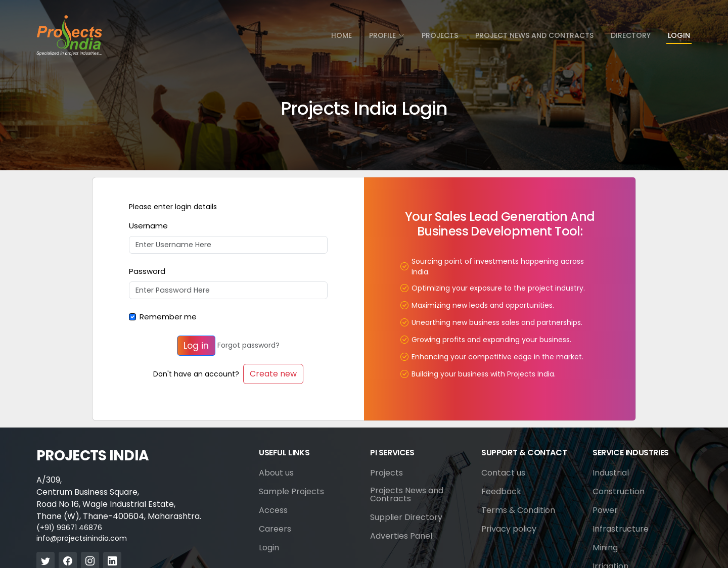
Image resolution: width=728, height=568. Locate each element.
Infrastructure (621, 529)
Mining (605, 548)
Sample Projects (291, 492)
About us (276, 473)
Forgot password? (248, 346)
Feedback (501, 492)
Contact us (503, 473)
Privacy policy (509, 529)
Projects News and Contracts (407, 495)
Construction (619, 492)
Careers (275, 529)
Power (605, 510)
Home (342, 35)
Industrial (611, 473)
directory (631, 35)
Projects (440, 35)
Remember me (168, 317)
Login (679, 35)
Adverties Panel (401, 536)
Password (147, 271)
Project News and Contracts (534, 35)
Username (148, 226)
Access (273, 510)
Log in (196, 346)
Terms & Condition (518, 510)
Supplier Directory (406, 517)
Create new (273, 374)
